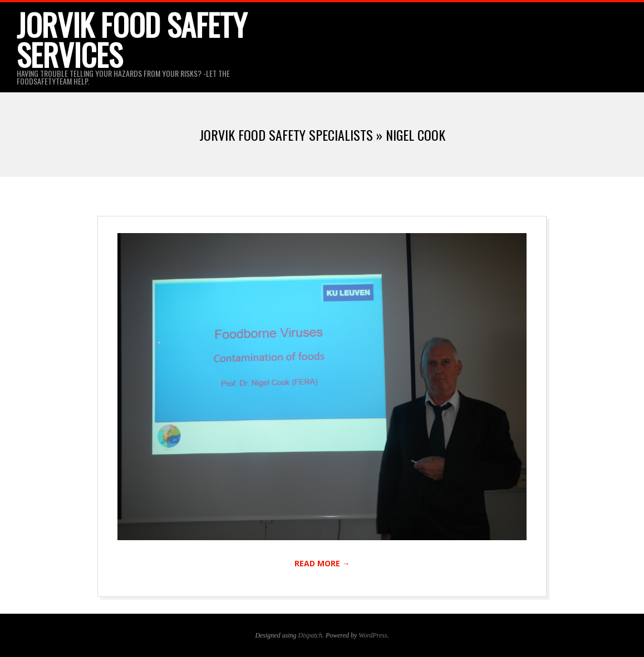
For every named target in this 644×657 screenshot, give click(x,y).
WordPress (373, 635)
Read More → (322, 563)
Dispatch (310, 635)
